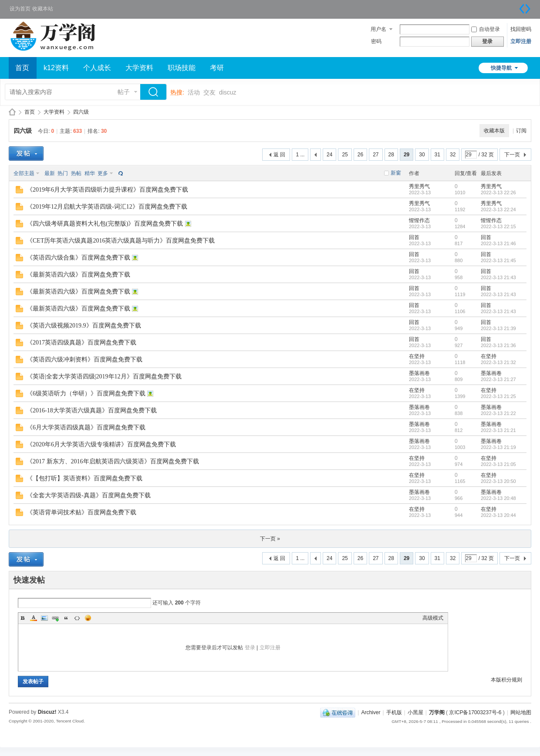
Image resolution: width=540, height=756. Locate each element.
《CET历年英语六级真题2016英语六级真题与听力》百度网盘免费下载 (121, 241)
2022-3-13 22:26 (498, 192)
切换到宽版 (525, 9)
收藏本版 (494, 131)
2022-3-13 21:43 (498, 277)
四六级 (81, 112)
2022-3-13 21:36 (498, 345)
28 (391, 155)
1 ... (300, 155)
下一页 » (270, 539)
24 (329, 155)
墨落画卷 (419, 373)
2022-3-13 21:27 (498, 379)
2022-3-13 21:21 (498, 430)
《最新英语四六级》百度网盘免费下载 (78, 275)
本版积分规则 (506, 680)
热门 (63, 173)
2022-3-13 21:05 (498, 464)
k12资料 (56, 68)
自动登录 (486, 29)
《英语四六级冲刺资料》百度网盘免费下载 (84, 359)
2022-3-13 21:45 (498, 260)
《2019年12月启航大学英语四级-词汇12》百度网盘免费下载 (107, 207)
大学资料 (139, 68)
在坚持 (417, 356)
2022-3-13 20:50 (498, 481)
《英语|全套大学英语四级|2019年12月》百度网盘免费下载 (104, 376)
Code (77, 618)
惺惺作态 (419, 220)
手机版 (394, 712)
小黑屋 (415, 712)
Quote (66, 618)
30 (422, 155)
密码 (376, 41)
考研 (217, 68)
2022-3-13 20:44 (498, 515)
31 (437, 155)
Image (44, 618)
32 (453, 155)
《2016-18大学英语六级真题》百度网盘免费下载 (92, 410)
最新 (50, 173)
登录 (250, 648)
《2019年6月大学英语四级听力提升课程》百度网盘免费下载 (107, 190)
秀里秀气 (419, 186)
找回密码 (521, 29)
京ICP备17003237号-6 (475, 712)
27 (376, 155)
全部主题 (24, 173)
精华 (90, 173)
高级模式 (433, 618)
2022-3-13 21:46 (498, 243)
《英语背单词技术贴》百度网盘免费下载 (81, 512)
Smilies (88, 618)
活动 (194, 92)
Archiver (371, 712)
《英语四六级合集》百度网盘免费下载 (78, 258)
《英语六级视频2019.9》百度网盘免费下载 (84, 326)
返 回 (279, 155)
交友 (209, 92)
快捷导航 (501, 68)
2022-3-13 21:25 (498, 396)
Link (55, 618)
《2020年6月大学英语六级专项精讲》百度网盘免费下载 (101, 444)
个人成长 (97, 68)
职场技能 (182, 68)
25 (345, 155)
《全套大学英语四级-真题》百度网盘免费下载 (89, 495)
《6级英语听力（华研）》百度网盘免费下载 (86, 393)
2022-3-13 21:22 (498, 413)
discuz (228, 92)
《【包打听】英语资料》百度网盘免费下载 (84, 478)
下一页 (512, 155)
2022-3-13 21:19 (498, 447)
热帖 (76, 173)
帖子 (124, 92)
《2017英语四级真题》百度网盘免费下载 (81, 343)
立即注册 (521, 41)
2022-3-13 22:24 (498, 209)
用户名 (378, 29)
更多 (103, 173)
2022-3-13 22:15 (498, 226)
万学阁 (12, 112)
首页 (22, 68)
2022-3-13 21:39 (498, 328)
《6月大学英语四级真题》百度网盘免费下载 (86, 427)
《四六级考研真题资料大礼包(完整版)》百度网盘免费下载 (105, 224)
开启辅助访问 (516, 6)
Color (34, 618)
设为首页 (20, 9)
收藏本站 (43, 9)
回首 (414, 237)
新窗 (396, 173)
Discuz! (47, 712)
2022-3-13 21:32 (498, 362)
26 (360, 155)
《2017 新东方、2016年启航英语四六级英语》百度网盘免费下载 (113, 461)
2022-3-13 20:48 (498, 498)
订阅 (521, 131)
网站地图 (521, 712)
